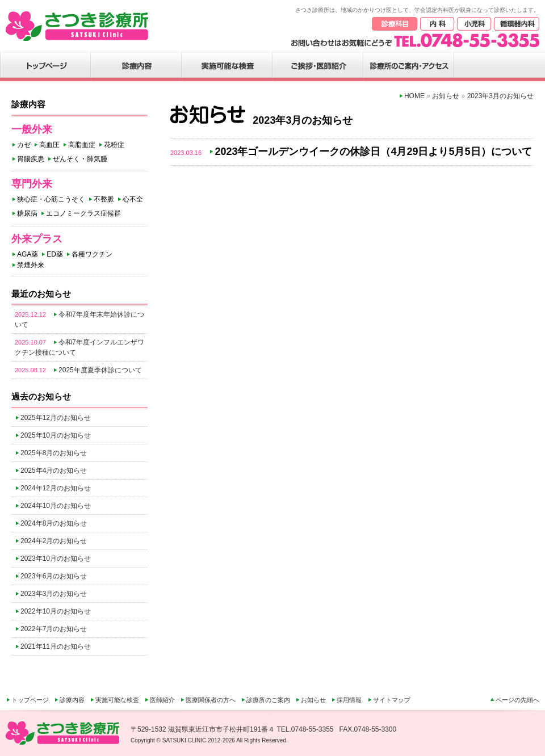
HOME (414, 96)
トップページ (30, 700)
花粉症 (114, 145)
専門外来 (32, 184)
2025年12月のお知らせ (56, 418)
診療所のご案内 (268, 700)
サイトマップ (392, 700)
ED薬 (55, 254)
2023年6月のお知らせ (54, 576)
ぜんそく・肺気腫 (80, 159)
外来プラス (37, 239)
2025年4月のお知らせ (54, 471)
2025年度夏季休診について (100, 370)
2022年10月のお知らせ (56, 611)
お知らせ (446, 96)
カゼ (24, 145)
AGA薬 (28, 254)
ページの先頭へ (517, 700)
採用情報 (349, 700)
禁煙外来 (31, 265)
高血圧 (49, 145)
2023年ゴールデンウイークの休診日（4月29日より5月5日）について (373, 152)
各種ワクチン (92, 254)
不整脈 (104, 199)
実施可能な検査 (117, 700)
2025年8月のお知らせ (54, 453)
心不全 (133, 199)
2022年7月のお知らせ (54, 629)
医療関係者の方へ (211, 700)
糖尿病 (27, 213)
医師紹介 (162, 700)
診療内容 (72, 700)
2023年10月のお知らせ (56, 558)
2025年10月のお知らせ (56, 435)
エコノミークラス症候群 (83, 213)
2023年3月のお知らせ (54, 594)
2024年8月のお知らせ (54, 523)
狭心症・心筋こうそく (51, 199)
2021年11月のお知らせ (56, 646)
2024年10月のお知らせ (56, 506)
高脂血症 (82, 145)
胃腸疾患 (31, 159)
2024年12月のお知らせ (56, 488)
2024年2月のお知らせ (54, 541)
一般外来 (32, 129)
